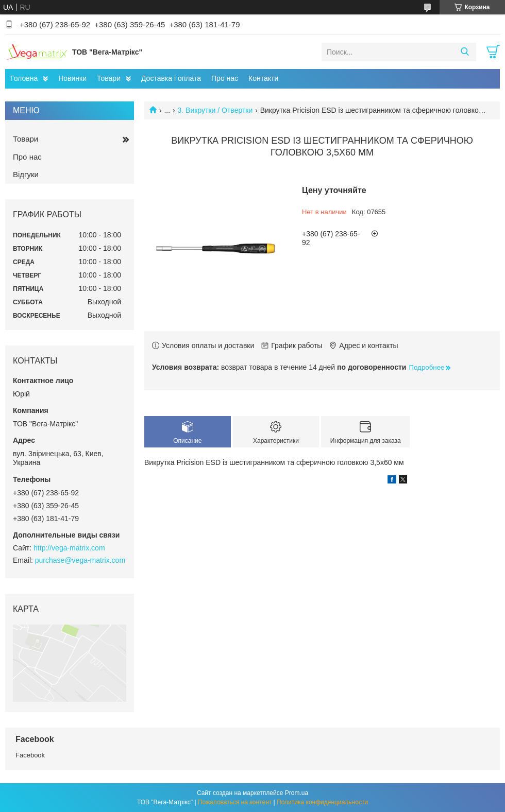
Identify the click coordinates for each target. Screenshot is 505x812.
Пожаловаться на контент (235, 802)
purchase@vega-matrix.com (80, 560)
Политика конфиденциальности (322, 802)
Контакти (263, 78)
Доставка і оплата (171, 78)
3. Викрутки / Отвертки (215, 110)
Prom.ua (297, 793)
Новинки (72, 78)
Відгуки (26, 174)
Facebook (30, 755)
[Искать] (465, 52)
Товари (109, 78)
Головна (24, 78)
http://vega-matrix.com (69, 548)
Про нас (225, 78)
